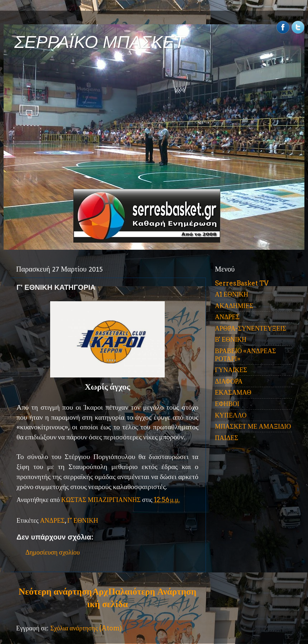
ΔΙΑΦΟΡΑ (229, 381)
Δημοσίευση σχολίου (53, 552)
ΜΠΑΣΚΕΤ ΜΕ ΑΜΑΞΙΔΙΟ (253, 426)
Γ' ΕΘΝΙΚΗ (83, 520)
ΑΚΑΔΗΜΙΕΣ (234, 306)
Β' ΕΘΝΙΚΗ (231, 339)
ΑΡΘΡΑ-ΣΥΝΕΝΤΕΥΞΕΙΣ (251, 328)
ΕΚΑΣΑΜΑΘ (233, 392)
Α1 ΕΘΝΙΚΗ (232, 294)
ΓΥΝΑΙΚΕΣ (231, 370)
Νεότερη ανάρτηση (55, 591)
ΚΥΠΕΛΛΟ (231, 415)
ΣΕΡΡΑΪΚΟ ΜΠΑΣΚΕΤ (100, 42)
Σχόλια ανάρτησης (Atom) (86, 628)
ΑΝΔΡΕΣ (52, 520)
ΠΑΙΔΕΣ (227, 438)
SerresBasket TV (242, 283)
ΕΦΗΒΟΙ (227, 404)
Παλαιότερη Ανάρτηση (152, 591)
